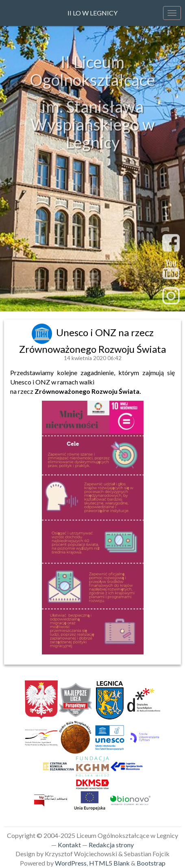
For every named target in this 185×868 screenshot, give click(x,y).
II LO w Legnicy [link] (92, 13)
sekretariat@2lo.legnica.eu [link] (93, 295)
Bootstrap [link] (151, 863)
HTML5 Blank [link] (109, 863)
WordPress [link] (71, 863)
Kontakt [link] (69, 845)
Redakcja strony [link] (111, 845)
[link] (43, 332)
